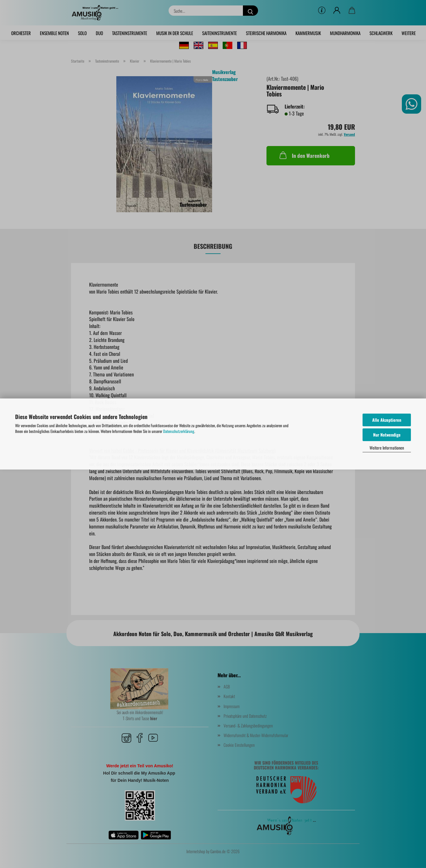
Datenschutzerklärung (179, 431)
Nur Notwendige (387, 435)
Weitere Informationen (387, 448)
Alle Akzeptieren (387, 420)
